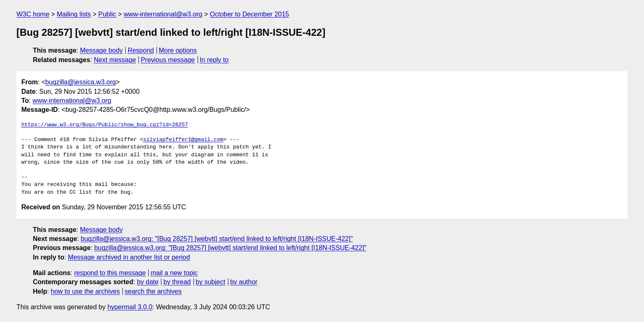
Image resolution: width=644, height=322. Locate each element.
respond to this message (110, 273)
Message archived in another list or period (129, 257)
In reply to (214, 60)
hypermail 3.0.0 (130, 307)
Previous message (168, 60)
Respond (141, 50)
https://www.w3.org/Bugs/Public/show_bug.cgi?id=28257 (105, 125)
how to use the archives (85, 291)
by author (244, 282)
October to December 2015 (250, 14)
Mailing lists (74, 14)
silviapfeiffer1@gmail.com (183, 140)
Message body (101, 50)
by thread (177, 282)
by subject (210, 282)
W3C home (33, 14)
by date (147, 282)
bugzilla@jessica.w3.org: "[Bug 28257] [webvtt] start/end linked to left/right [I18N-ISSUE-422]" (217, 239)
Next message (115, 60)
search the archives (153, 291)
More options (178, 50)
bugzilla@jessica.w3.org (80, 82)
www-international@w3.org (163, 14)
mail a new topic (174, 273)
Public (107, 14)
